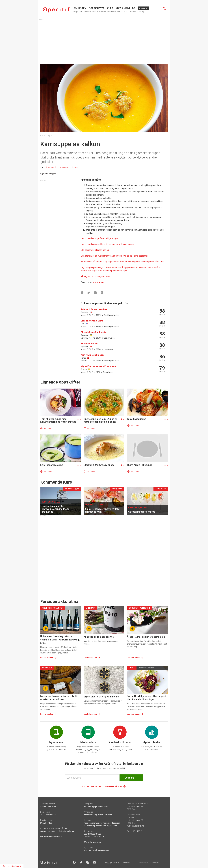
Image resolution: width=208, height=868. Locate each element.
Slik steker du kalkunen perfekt (95, 250)
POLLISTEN (80, 8)
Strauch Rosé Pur (90, 344)
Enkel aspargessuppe (52, 465)
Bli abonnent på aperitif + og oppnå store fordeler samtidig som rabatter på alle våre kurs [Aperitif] (122, 262)
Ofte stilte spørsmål (92, 842)
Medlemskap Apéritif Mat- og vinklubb (100, 826)
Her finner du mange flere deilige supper (100, 238)
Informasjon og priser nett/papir (98, 815)
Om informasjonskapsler (51, 837)
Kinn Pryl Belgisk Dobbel (93, 355)
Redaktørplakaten (66, 831)
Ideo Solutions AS (152, 863)
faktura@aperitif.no (136, 826)
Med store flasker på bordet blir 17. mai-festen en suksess (59, 698)
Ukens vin (87, 12)
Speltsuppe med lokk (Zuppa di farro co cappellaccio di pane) (100, 420)
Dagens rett (78, 12)
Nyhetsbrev (112, 12)
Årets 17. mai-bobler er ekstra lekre (146, 637)
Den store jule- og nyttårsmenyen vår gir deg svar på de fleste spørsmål (114, 256)
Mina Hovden (46, 823)
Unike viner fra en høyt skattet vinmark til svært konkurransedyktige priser (60, 640)
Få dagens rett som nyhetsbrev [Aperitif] (95, 277)
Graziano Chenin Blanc (92, 321)
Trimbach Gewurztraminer (94, 309)
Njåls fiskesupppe (137, 419)
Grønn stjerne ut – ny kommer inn (102, 697)
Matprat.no (98, 282)
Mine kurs (133, 12)
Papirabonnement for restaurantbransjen (102, 823)
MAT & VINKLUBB (125, 8)
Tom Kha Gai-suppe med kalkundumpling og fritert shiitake (58, 420)
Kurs (110, 8)
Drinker (95, 12)
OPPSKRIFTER (97, 8)
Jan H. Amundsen (48, 815)
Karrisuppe (64, 167)
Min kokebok (122, 12)
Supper (75, 167)
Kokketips (141, 12)
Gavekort (103, 12)
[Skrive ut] (102, 293)
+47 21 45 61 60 (97, 837)
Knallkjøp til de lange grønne (99, 637)
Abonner (143, 8)
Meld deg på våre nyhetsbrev (96, 850)
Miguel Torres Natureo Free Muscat (99, 366)
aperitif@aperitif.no (92, 834)
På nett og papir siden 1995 (96, 807)
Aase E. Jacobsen (48, 807)
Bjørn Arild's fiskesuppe (140, 465)
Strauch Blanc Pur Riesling (94, 332)
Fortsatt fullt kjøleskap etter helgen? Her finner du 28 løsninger (147, 698)
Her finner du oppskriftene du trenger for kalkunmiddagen (107, 244)
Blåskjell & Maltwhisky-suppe (99, 465)
